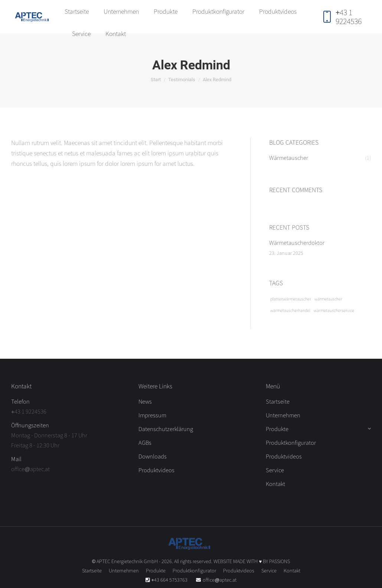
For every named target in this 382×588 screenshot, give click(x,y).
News (145, 401)
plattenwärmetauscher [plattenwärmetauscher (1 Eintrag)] (291, 299)
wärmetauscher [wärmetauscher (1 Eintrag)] (328, 299)
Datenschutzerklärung (166, 429)
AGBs (145, 442)
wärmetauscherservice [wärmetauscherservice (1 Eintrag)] (334, 310)
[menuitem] (77, 11)
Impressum (152, 415)
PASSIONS (280, 561)
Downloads (153, 456)
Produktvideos (156, 470)
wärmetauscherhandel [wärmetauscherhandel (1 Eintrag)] (290, 310)
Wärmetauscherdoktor (297, 242)
